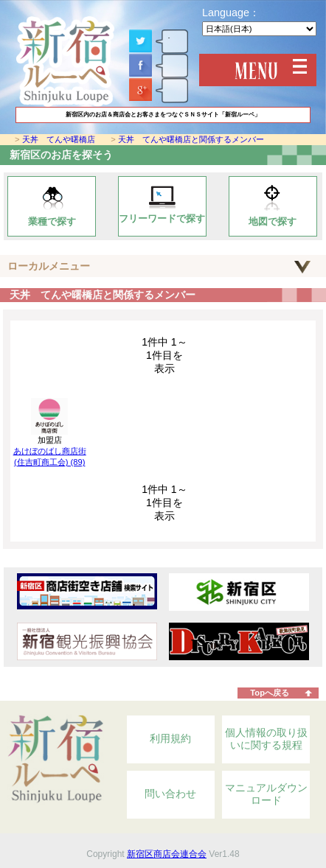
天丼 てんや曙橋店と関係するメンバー (191, 139)
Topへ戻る (270, 693)
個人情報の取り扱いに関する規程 (266, 739)
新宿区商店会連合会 (167, 854)
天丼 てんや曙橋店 (59, 139)
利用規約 (170, 738)
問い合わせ (170, 794)
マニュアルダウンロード (266, 794)
